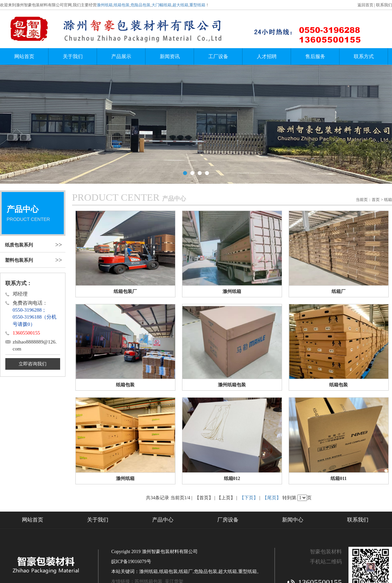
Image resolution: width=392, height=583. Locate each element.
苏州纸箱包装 (148, 542)
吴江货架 (174, 542)
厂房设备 (228, 480)
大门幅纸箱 (161, 5)
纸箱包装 (122, 5)
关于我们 (73, 56)
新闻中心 (293, 480)
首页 (376, 160)
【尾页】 (272, 458)
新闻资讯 (170, 56)
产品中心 (163, 480)
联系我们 (384, 5)
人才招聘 (267, 56)
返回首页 (365, 5)
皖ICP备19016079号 (131, 522)
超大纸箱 (180, 5)
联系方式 (364, 56)
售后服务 (315, 56)
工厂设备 (218, 56)
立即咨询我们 (33, 324)
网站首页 (24, 56)
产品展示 (121, 56)
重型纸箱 (197, 5)
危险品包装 (141, 5)
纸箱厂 (186, 532)
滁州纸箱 (105, 5)
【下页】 (249, 458)
